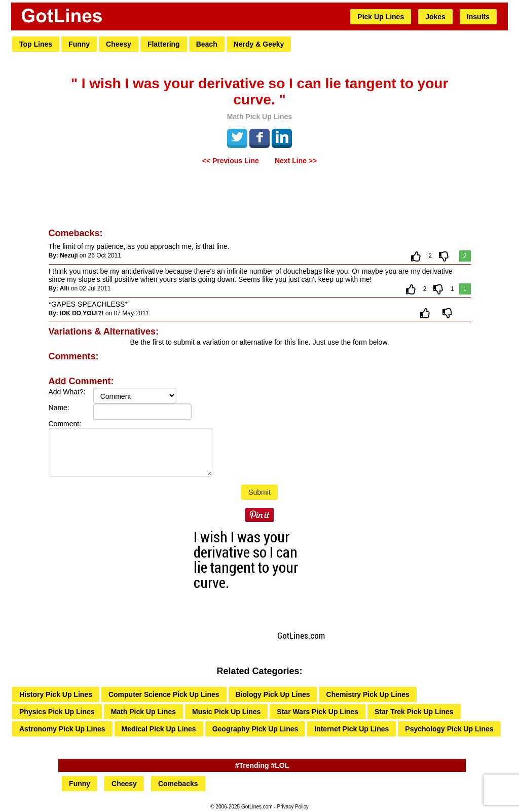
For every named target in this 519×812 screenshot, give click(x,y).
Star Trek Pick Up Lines (414, 712)
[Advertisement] (259, 198)
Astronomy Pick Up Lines (62, 729)
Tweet (237, 137)
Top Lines (36, 44)
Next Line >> (296, 161)
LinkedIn (282, 137)
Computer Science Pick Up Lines (164, 694)
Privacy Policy (293, 807)
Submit (259, 492)
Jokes (435, 17)
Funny (79, 44)
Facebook (259, 137)
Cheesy (119, 44)
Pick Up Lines (381, 17)
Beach (207, 44)
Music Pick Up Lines (226, 712)
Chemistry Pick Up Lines (368, 694)
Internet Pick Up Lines (351, 729)
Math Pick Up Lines (143, 712)
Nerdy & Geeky (259, 44)
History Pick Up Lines (56, 694)
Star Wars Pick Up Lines (318, 712)
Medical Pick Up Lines (159, 729)
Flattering (164, 44)
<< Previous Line (231, 161)
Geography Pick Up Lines (255, 729)
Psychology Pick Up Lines (449, 729)
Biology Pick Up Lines (273, 694)
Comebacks (178, 784)
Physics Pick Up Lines (57, 712)
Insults (478, 17)
